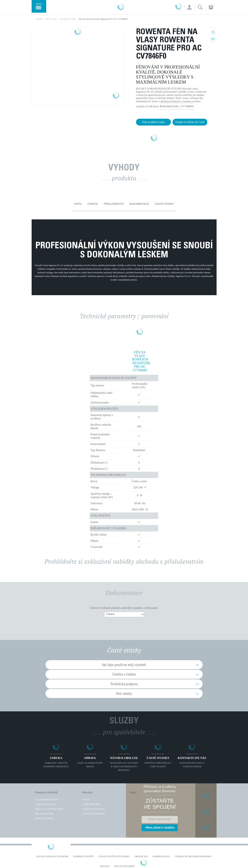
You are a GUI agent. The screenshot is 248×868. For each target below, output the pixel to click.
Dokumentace (139, 204)
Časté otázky (164, 204)
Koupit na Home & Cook (190, 122)
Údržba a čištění (124, 674)
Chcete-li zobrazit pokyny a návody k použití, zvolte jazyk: (124, 608)
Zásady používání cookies (114, 857)
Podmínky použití (83, 857)
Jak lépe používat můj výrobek (124, 665)
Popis (78, 204)
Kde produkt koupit (153, 122)
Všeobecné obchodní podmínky (193, 857)
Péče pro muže (44, 818)
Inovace (105, 866)
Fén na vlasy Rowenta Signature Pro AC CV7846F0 (140, 361)
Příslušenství (114, 204)
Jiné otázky (124, 693)
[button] (189, 7)
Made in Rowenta (93, 809)
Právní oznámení (124, 866)
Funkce (93, 204)
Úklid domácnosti (47, 800)
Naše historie (91, 804)
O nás (86, 800)
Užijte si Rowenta (94, 814)
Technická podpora (124, 684)
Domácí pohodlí (45, 804)
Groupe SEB (141, 857)
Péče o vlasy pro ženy (49, 809)
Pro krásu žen (44, 814)
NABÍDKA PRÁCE (161, 857)
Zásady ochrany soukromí (52, 857)
